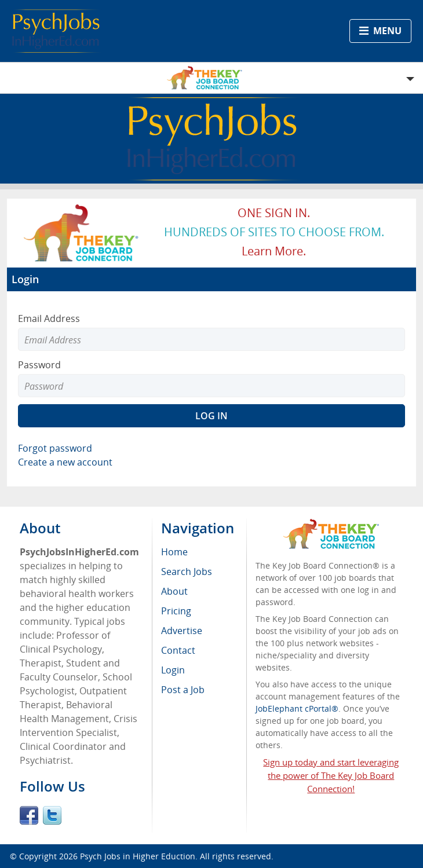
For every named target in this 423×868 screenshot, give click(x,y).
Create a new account (65, 462)
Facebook (29, 815)
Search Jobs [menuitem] (187, 572)
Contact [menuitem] (178, 650)
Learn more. (274, 251)
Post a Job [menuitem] (183, 690)
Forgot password (55, 448)
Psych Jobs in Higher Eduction (138, 856)
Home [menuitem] (174, 552)
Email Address (49, 318)
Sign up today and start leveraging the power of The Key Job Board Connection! (331, 775)
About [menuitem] (174, 591)
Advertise (182, 631)
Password (39, 365)
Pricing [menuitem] (176, 611)
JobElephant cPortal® (297, 708)
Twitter (52, 815)
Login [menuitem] (173, 670)
